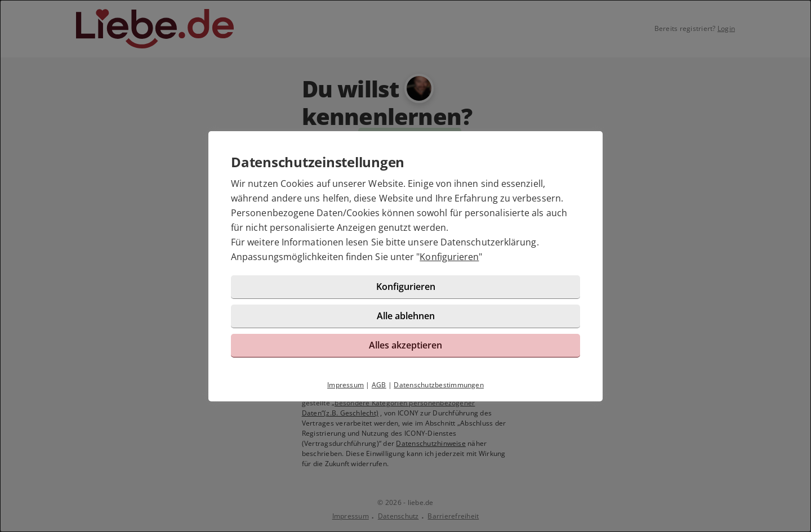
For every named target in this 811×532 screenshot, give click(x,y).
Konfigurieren (449, 257)
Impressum (346, 385)
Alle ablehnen (406, 316)
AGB (379, 385)
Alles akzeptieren (405, 345)
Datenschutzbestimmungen (439, 385)
